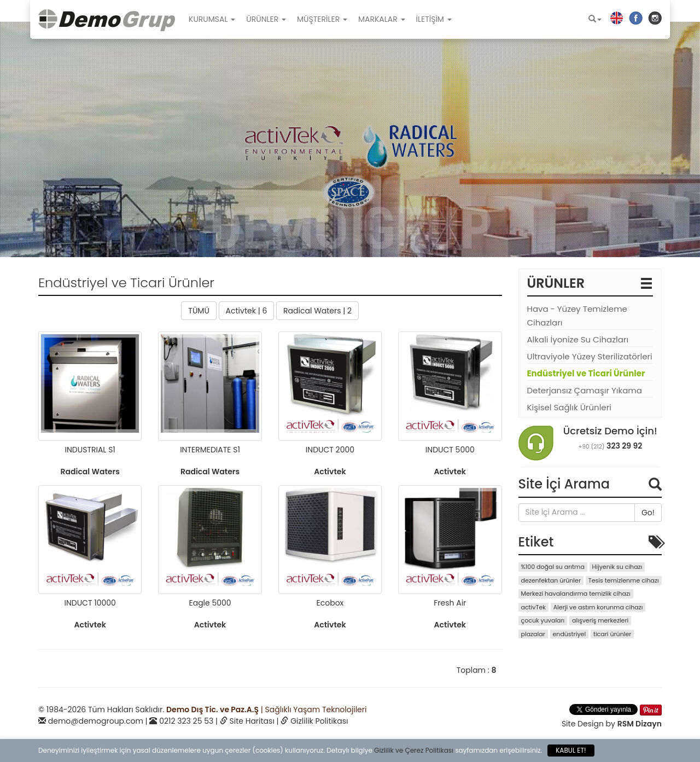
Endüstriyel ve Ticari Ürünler (586, 373)
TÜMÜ (199, 311)
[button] (595, 19)
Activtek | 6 (247, 311)
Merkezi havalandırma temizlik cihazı (576, 594)
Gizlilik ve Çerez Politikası (414, 750)
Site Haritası (252, 721)
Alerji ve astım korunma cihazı (598, 607)
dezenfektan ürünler (551, 580)
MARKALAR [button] (382, 19)
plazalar (533, 634)
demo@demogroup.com (96, 721)
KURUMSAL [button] (212, 19)
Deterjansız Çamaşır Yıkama (585, 390)
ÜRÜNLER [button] (266, 19)
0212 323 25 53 (186, 721)
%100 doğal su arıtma (553, 567)
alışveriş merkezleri (600, 620)
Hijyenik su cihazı (617, 567)
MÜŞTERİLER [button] (322, 19)
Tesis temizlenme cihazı (624, 580)
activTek (533, 607)
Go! (648, 513)
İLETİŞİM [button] (434, 19)
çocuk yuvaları (543, 620)
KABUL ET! (571, 750)
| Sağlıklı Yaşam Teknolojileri (266, 709)
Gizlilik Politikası (319, 721)
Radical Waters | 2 (317, 311)
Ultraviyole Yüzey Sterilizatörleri (590, 356)
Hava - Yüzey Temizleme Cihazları (577, 316)
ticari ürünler (612, 634)
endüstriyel (570, 634)
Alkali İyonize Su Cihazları (578, 339)
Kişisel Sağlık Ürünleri (569, 407)
